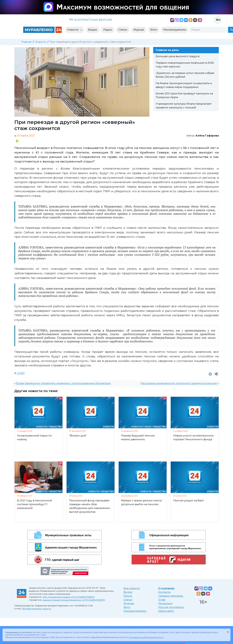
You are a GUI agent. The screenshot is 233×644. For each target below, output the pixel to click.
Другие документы (171, 607)
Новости (41, 42)
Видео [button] (93, 30)
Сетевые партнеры (171, 596)
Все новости (132, 588)
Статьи (128, 600)
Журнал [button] (139, 30)
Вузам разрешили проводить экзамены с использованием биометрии (64, 383)
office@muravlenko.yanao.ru (36, 609)
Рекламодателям (135, 611)
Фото (127, 607)
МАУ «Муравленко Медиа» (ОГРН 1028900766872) (69, 597)
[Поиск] (209, 30)
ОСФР (21, 373)
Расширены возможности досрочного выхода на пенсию (179, 383)
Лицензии (165, 603)
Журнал (129, 603)
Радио (128, 596)
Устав (162, 600)
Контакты (164, 592)
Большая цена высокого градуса (178, 56)
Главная (26, 42)
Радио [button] (108, 30)
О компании (166, 588)
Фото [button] (154, 30)
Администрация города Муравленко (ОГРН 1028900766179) (74, 600)
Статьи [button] (123, 30)
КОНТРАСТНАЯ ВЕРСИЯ (90, 20)
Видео (128, 592)
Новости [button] (73, 30)
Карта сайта (166, 611)
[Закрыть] (228, 632)
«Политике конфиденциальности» (146, 637)
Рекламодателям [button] (175, 30)
